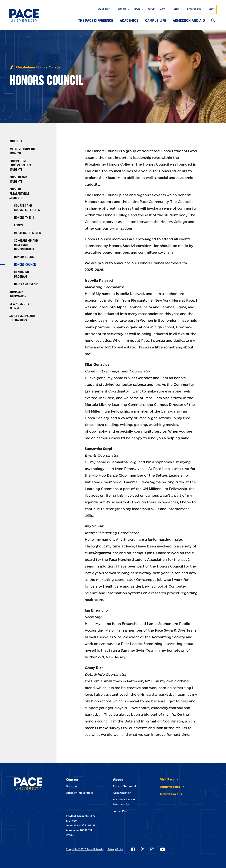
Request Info (194, 9)
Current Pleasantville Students (19, 194)
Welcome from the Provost (22, 151)
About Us (16, 141)
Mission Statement (125, 786)
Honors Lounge (25, 257)
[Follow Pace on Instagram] (152, 849)
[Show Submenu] (111, 9)
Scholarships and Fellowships (22, 318)
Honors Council (25, 265)
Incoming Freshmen (28, 233)
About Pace (104, 9)
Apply (176, 9)
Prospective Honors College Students (21, 165)
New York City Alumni (19, 306)
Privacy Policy (115, 849)
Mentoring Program (21, 274)
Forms (18, 225)
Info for (122, 9)
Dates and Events (26, 284)
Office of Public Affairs (80, 793)
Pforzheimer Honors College (38, 67)
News (137, 9)
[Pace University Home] (24, 15)
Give (163, 9)
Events (152, 9)
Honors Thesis (24, 218)
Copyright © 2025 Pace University (85, 849)
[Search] (213, 21)
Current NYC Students (18, 179)
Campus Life (156, 20)
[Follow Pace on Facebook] (133, 849)
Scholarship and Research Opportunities (26, 245)
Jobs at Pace (121, 811)
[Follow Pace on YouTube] (163, 849)
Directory (72, 786)
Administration (122, 793)
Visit (211, 9)
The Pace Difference (96, 20)
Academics (129, 20)
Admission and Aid (189, 20)
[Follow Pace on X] (143, 849)
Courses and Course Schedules (27, 208)
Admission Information (18, 294)
